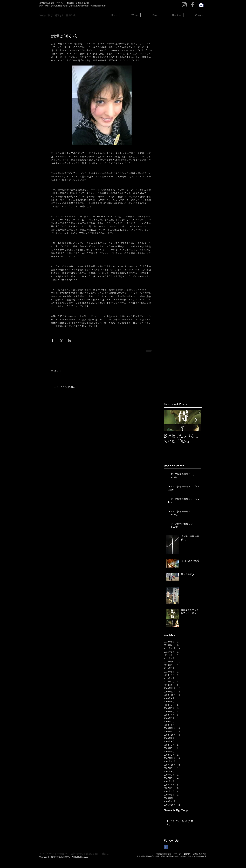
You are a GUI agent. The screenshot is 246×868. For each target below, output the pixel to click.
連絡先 (106, 854)
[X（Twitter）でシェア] (61, 340)
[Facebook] (193, 5)
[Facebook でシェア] (53, 340)
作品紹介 (62, 854)
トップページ (46, 854)
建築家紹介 (92, 854)
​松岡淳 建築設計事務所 (58, 15)
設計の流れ (77, 854)
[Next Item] (196, 420)
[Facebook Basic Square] (166, 847)
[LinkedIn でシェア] (69, 340)
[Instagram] (184, 5)
